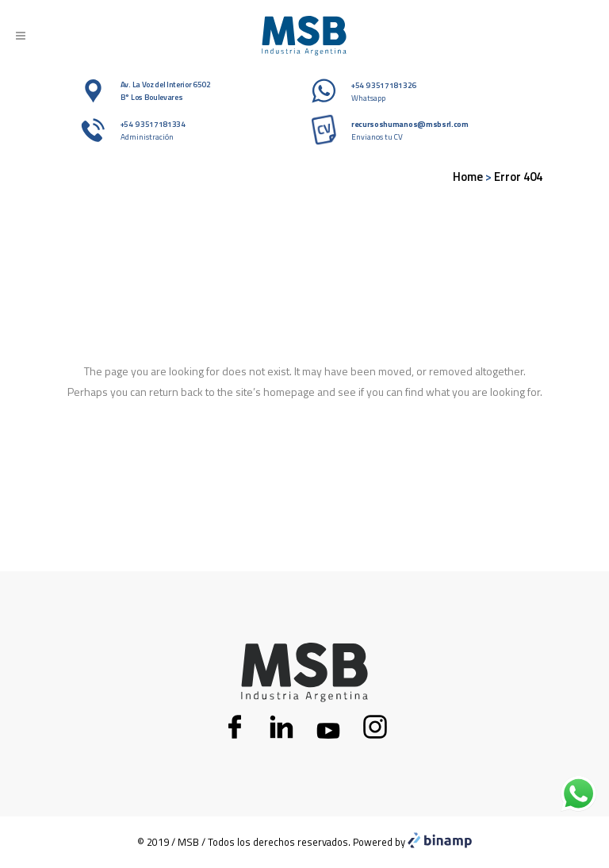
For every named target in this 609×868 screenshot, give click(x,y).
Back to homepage (305, 459)
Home (468, 177)
